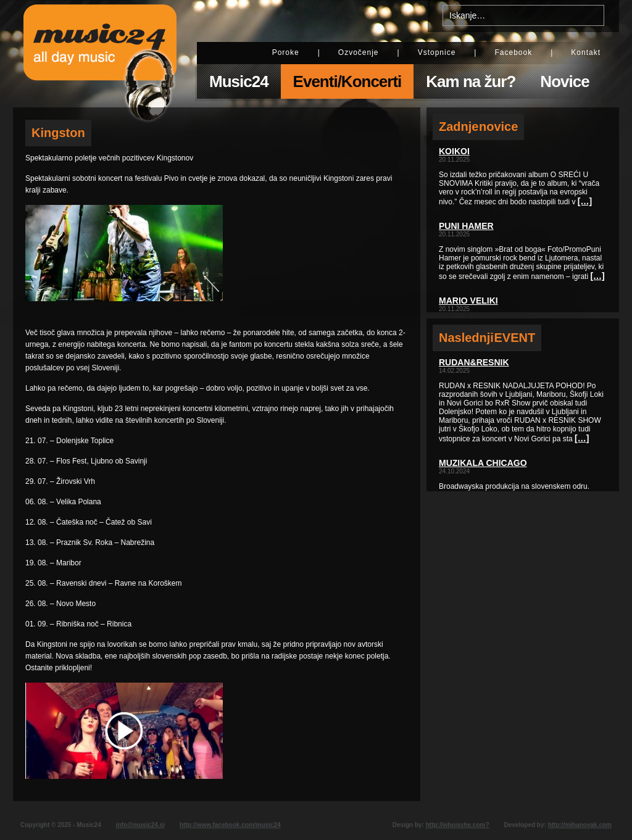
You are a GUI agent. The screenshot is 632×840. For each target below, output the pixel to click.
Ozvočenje (359, 52)
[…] (585, 201)
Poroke (286, 52)
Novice (564, 81)
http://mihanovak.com (580, 825)
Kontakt (586, 52)
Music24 (239, 81)
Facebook (513, 52)
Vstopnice (437, 52)
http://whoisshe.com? (458, 825)
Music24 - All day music (100, 54)
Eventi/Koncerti (347, 81)
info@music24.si (140, 825)
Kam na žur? (471, 81)
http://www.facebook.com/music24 (230, 825)
